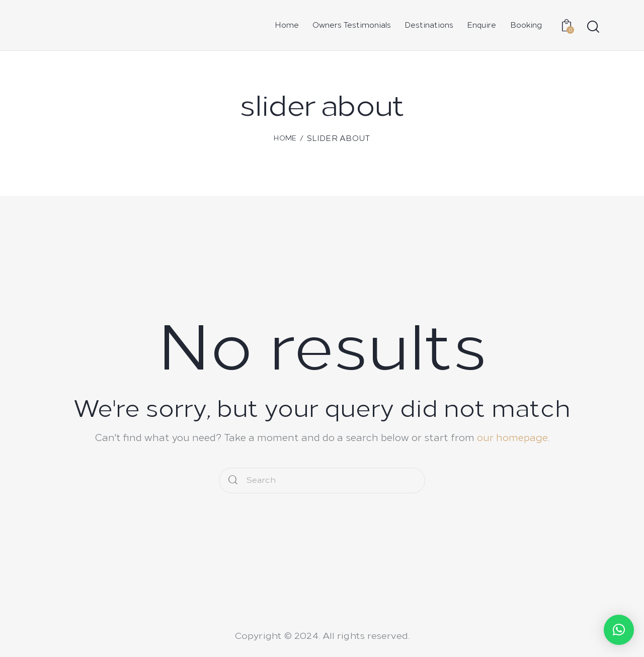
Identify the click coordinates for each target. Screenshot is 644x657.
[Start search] (592, 27)
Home (285, 138)
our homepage (512, 438)
